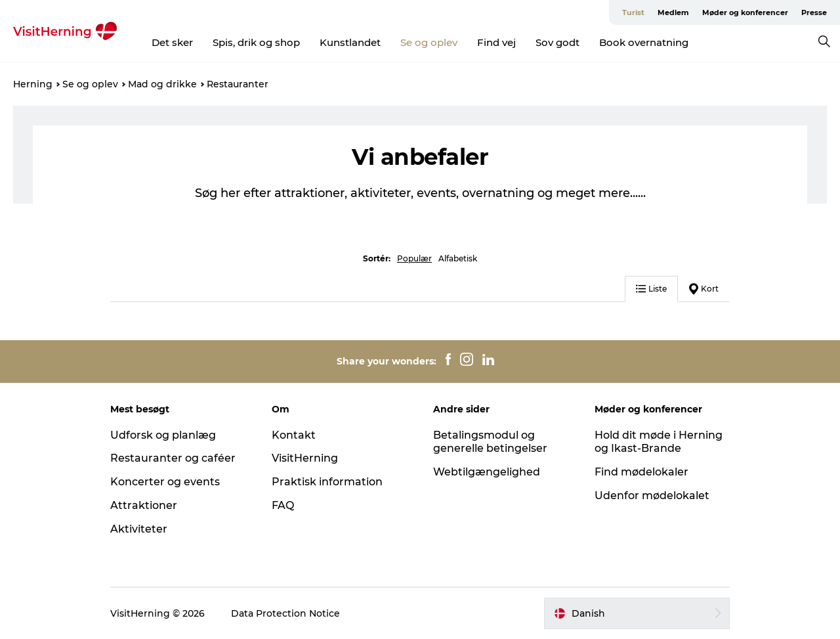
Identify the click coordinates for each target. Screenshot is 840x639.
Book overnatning (644, 42)
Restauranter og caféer (173, 458)
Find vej (496, 42)
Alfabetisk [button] (458, 258)
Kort (704, 289)
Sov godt (557, 42)
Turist (633, 12)
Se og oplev (429, 42)
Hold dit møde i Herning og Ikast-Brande (659, 442)
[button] (637, 613)
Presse (814, 12)
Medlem (673, 12)
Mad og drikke (162, 84)
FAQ (283, 505)
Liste (651, 289)
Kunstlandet (350, 42)
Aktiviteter (139, 529)
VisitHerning (305, 458)
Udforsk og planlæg (163, 435)
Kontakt (294, 435)
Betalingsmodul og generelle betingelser (490, 442)
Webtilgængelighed (487, 472)
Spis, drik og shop (256, 42)
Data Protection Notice (285, 613)
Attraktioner (144, 505)
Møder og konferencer (745, 12)
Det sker (172, 42)
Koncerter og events (165, 482)
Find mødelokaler (641, 472)
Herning (33, 84)
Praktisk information (327, 482)
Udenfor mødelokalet (652, 496)
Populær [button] (414, 258)
